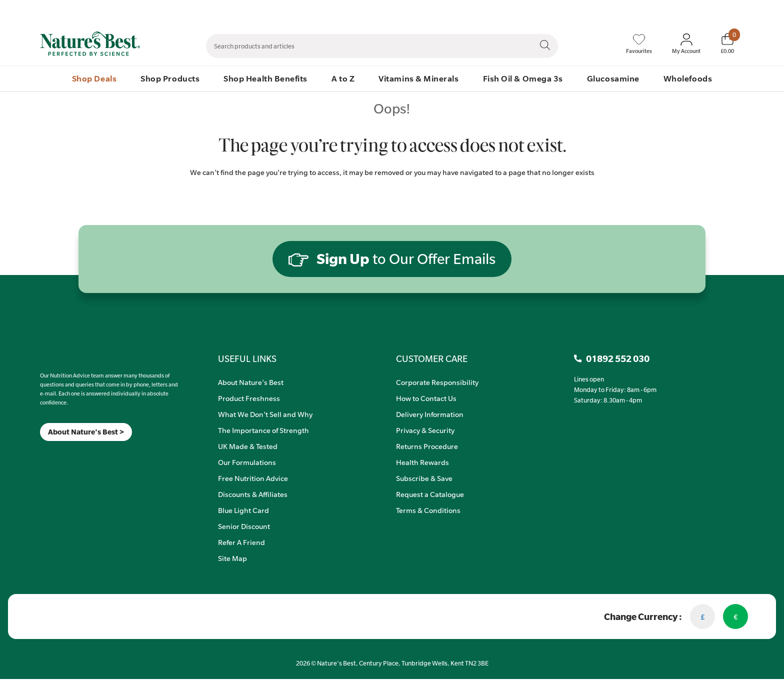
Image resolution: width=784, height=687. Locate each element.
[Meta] (40, 454)
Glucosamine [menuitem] (613, 78)
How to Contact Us (426, 398)
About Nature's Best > (86, 432)
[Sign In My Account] (686, 44)
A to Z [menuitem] (343, 78)
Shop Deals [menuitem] (94, 78)
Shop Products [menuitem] (170, 78)
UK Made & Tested (248, 446)
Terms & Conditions (428, 510)
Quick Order (683, 10)
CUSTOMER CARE (432, 358)
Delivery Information (430, 414)
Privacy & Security (425, 430)
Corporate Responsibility (437, 382)
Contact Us (541, 10)
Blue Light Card (243, 510)
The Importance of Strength (263, 430)
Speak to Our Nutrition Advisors (611, 10)
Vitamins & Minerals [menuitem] (418, 78)
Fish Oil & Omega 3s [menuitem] (523, 78)
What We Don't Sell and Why (265, 414)
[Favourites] (639, 44)
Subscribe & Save (424, 478)
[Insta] (49, 454)
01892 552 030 (733, 10)
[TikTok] (57, 454)
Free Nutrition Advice (253, 478)
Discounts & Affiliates (253, 494)
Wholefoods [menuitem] (688, 78)
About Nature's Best (251, 382)
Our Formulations (247, 462)
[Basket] (727, 43)
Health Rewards (422, 462)
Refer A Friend (241, 542)
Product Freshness (249, 398)
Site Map (232, 558)
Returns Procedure (427, 446)
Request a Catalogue (430, 494)
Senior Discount (244, 526)
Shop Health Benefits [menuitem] (265, 78)
